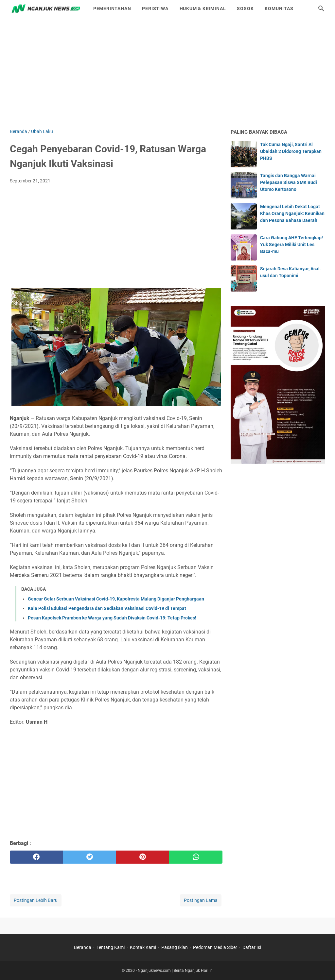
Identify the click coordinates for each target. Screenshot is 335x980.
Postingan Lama (201, 900)
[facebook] (36, 857)
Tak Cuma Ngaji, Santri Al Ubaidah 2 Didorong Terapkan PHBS (291, 151)
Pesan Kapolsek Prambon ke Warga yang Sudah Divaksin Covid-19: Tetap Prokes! (112, 618)
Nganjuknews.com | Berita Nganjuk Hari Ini (176, 971)
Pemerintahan (112, 8)
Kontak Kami (143, 947)
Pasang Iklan (175, 947)
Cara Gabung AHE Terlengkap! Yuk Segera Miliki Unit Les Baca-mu (291, 245)
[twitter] (89, 857)
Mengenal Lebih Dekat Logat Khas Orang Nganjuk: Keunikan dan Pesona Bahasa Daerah (292, 213)
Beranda (83, 947)
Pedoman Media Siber (215, 947)
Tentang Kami (111, 947)
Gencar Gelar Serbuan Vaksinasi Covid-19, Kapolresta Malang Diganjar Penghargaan (116, 599)
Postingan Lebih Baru (36, 900)
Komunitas (279, 8)
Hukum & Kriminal (203, 8)
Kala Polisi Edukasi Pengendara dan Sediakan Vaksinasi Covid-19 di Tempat (107, 608)
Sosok (245, 8)
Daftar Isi (252, 947)
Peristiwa (155, 8)
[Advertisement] (167, 73)
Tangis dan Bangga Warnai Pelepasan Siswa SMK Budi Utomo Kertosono (289, 182)
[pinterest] (143, 857)
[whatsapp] (196, 857)
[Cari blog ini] (321, 8)
